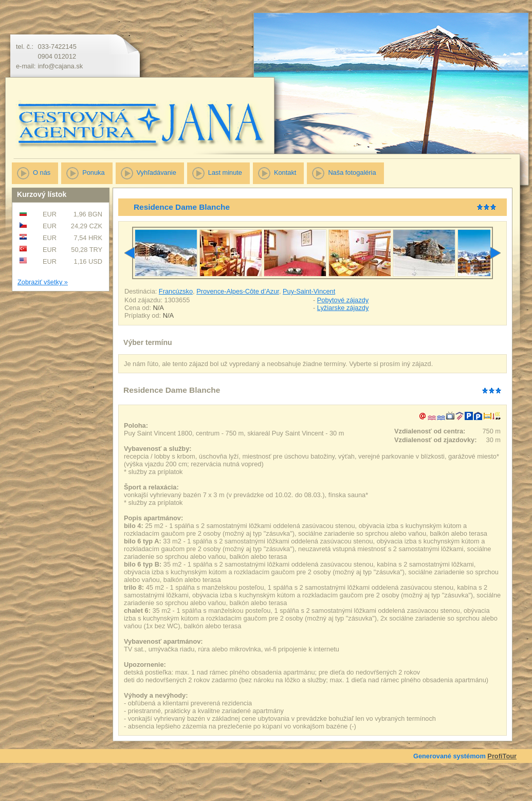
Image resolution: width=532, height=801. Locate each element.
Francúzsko (176, 291)
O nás (42, 172)
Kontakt (285, 172)
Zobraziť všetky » (43, 282)
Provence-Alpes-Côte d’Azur (238, 291)
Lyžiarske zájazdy (343, 308)
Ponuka (93, 172)
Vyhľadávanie (157, 172)
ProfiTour (502, 756)
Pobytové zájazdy (343, 300)
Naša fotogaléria (352, 172)
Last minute (225, 172)
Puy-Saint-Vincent (309, 291)
